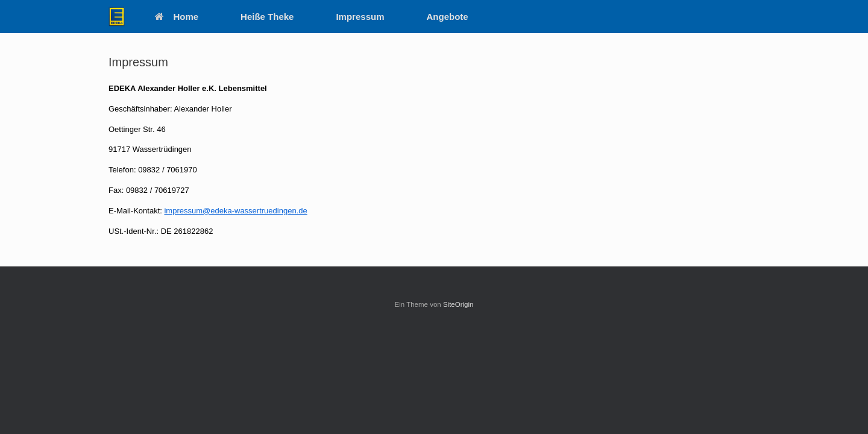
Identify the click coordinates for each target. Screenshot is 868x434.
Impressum (360, 17)
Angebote (448, 17)
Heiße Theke (267, 17)
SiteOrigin (458, 304)
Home (177, 17)
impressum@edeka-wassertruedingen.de (235, 211)
